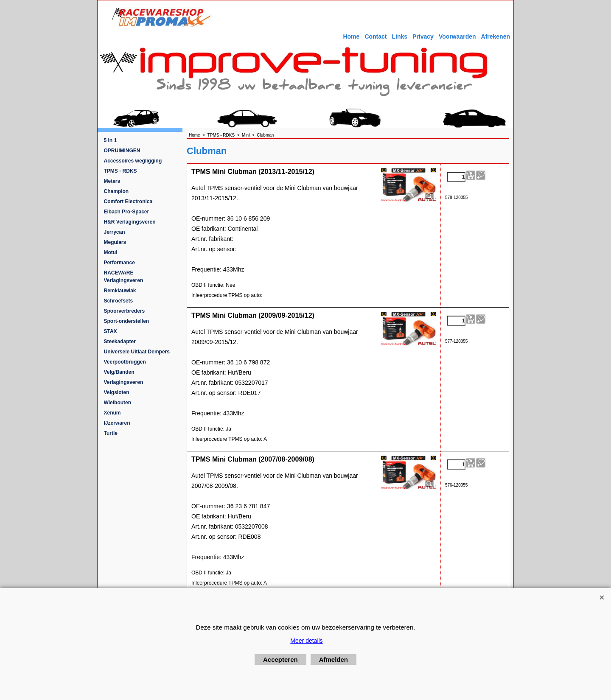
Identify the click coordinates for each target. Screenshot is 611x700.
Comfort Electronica (128, 202)
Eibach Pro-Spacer (127, 212)
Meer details (306, 641)
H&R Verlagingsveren (130, 222)
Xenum (112, 413)
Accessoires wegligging (133, 161)
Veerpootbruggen (125, 362)
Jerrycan (115, 232)
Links (399, 36)
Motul (111, 252)
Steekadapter (120, 342)
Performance (119, 263)
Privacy (423, 36)
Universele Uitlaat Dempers (137, 352)
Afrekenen (496, 36)
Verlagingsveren (124, 382)
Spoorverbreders (125, 311)
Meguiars (115, 242)
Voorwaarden (457, 36)
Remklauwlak (120, 291)
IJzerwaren (117, 423)
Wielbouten (118, 403)
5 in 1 (111, 140)
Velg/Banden (119, 372)
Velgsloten (117, 392)
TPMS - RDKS (121, 171)
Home (351, 36)
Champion (116, 191)
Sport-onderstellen (127, 321)
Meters (112, 181)
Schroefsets (119, 301)
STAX (111, 331)
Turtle (111, 433)
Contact (376, 36)
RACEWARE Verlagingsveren (124, 277)
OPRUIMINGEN (122, 151)
